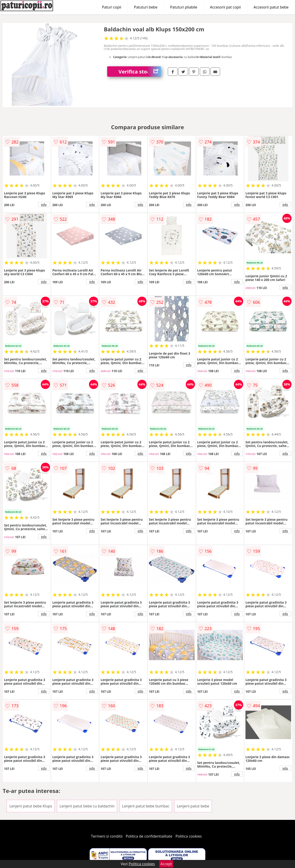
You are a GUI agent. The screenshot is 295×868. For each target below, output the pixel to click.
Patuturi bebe (146, 7)
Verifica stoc (140, 72)
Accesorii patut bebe (271, 7)
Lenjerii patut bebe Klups (31, 806)
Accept (166, 864)
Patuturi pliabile (184, 7)
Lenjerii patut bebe (193, 806)
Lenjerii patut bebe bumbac (146, 806)
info (44, 205)
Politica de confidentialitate (149, 836)
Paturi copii (112, 7)
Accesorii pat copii (225, 7)
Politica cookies (189, 836)
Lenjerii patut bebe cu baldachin (87, 806)
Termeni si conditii (107, 836)
